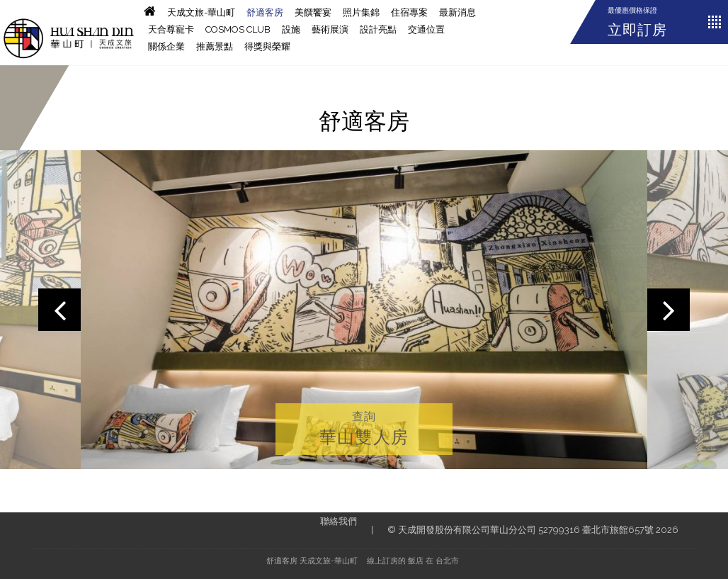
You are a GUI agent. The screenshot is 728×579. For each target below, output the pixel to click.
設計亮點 (378, 29)
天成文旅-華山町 (201, 12)
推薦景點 (215, 46)
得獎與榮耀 (267, 46)
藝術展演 (330, 29)
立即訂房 (637, 30)
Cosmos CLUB (238, 29)
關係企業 (166, 46)
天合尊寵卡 (171, 29)
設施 (291, 29)
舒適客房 (265, 12)
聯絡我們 (339, 521)
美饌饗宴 (313, 12)
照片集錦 (361, 12)
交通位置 (426, 29)
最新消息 (457, 12)
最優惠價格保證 (632, 10)
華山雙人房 (364, 437)
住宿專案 (409, 12)
